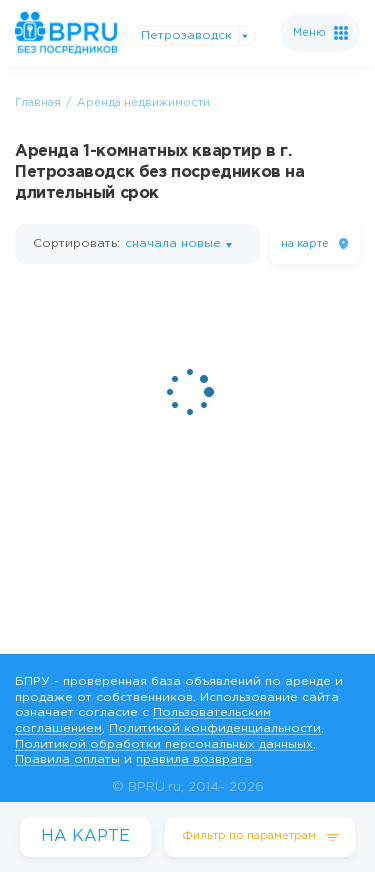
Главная (38, 103)
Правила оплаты (67, 759)
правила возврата (194, 759)
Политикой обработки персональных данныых (164, 744)
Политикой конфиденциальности (215, 728)
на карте (305, 244)
